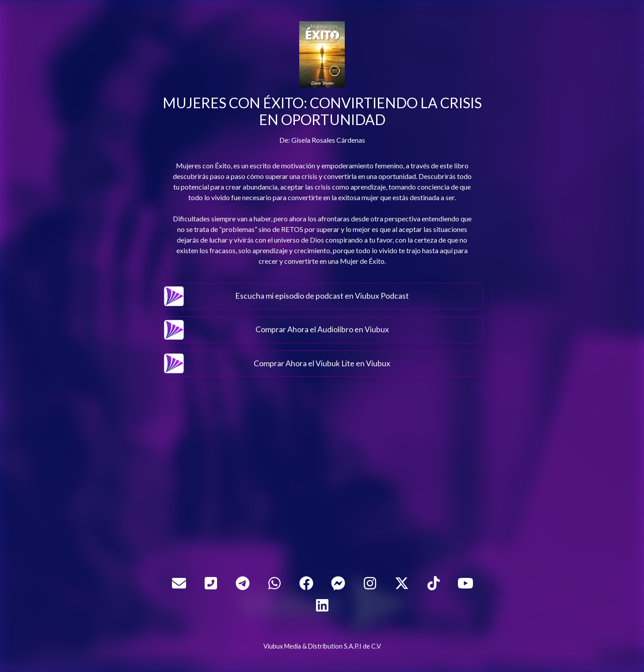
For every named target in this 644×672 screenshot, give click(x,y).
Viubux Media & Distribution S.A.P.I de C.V (322, 646)
